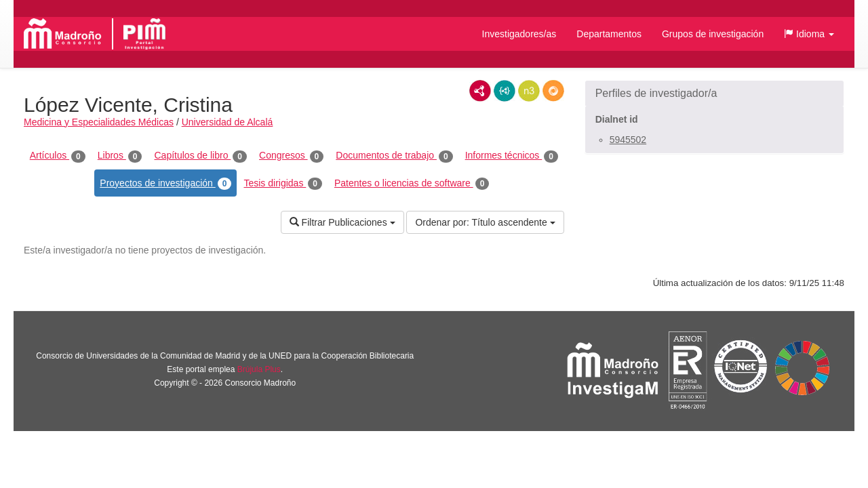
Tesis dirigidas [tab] (283, 184)
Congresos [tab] (291, 156)
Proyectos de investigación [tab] (165, 184)
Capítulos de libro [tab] (200, 156)
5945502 (628, 140)
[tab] (714, 94)
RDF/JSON (553, 91)
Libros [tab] (120, 156)
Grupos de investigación (713, 34)
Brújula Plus (259, 369)
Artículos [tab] (58, 156)
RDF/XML (480, 91)
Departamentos (609, 34)
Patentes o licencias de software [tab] (412, 184)
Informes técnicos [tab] (512, 156)
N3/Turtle (529, 91)
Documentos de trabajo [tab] (394, 156)
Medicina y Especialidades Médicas (99, 122)
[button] (809, 34)
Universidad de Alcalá (228, 122)
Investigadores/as (519, 34)
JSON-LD (505, 91)
